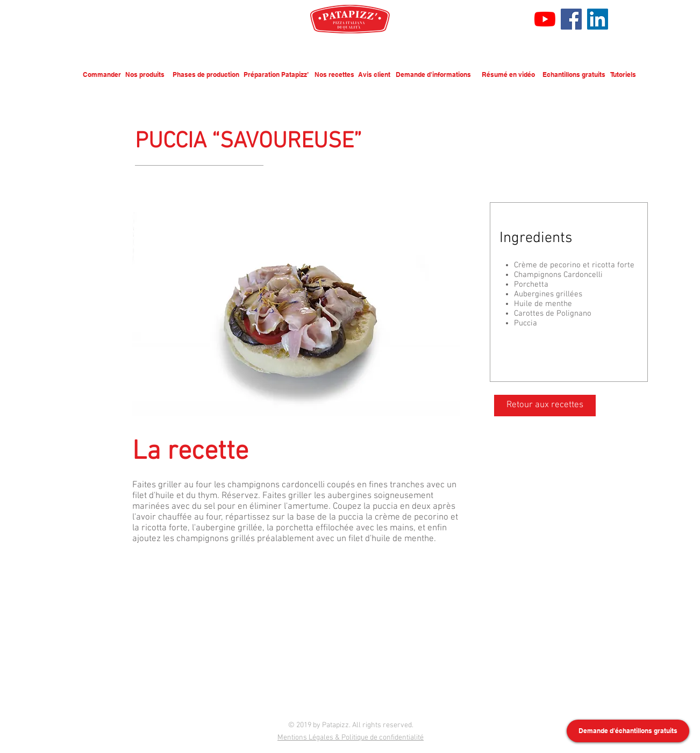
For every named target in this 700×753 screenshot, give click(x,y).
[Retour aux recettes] (545, 406)
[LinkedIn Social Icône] (598, 19)
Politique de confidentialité (383, 738)
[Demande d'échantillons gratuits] (628, 731)
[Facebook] (571, 19)
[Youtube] (545, 19)
